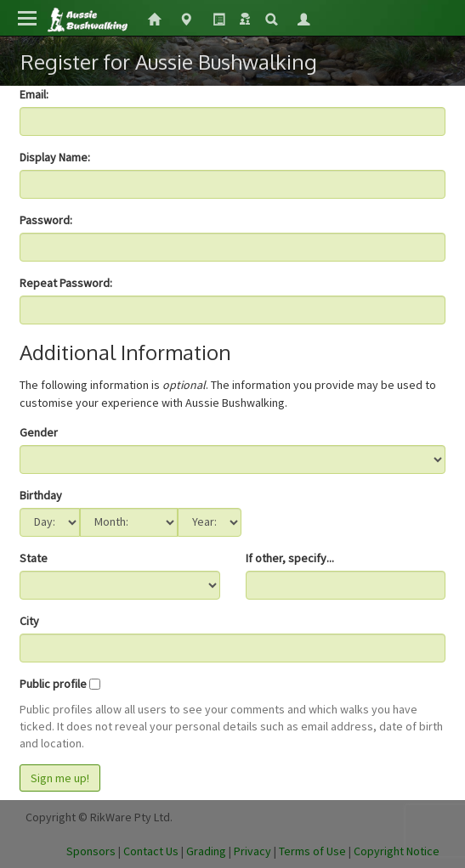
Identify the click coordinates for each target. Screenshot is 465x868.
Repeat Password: (66, 283)
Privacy (252, 851)
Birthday (41, 495)
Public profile (53, 684)
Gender (39, 432)
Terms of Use (312, 851)
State (34, 558)
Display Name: (55, 157)
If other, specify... (290, 558)
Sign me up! (60, 778)
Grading (206, 851)
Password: (46, 220)
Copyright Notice (397, 851)
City (29, 621)
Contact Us (151, 851)
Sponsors (91, 851)
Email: (34, 94)
